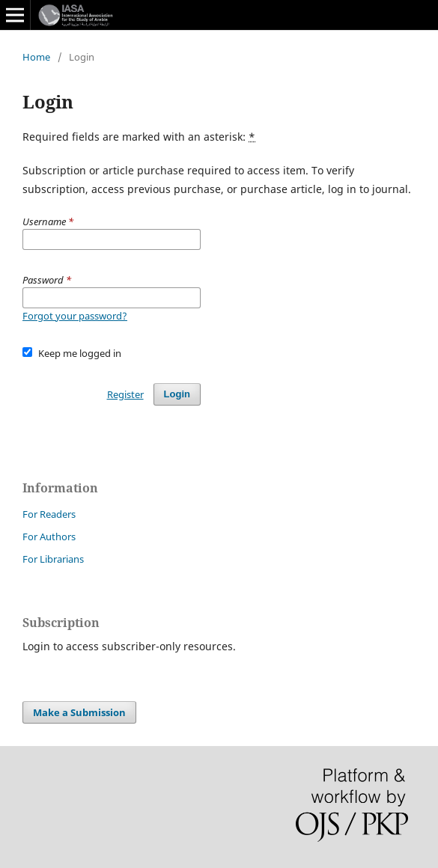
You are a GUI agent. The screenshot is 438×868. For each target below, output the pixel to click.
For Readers (49, 514)
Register (125, 394)
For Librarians (53, 559)
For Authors (49, 537)
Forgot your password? (75, 316)
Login (177, 394)
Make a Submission (79, 712)
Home (36, 57)
